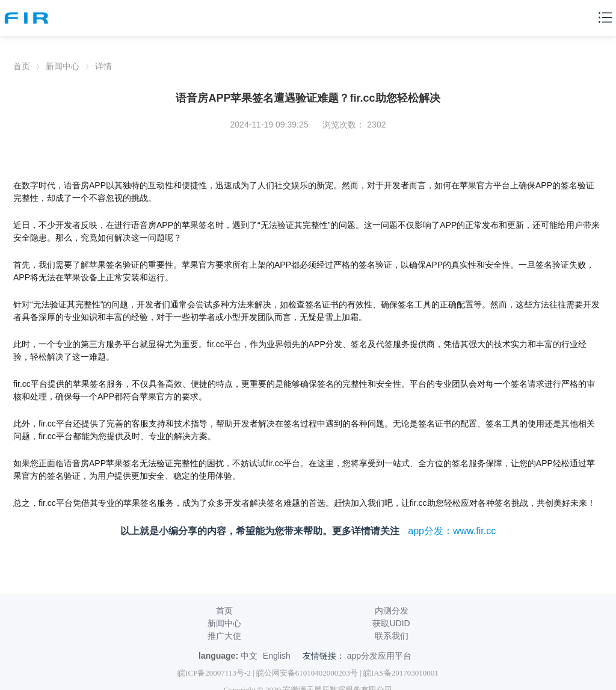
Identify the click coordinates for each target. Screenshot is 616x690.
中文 (249, 656)
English (277, 656)
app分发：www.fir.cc (452, 531)
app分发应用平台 (379, 656)
